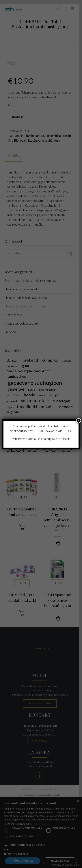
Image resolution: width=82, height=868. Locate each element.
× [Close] (79, 421)
